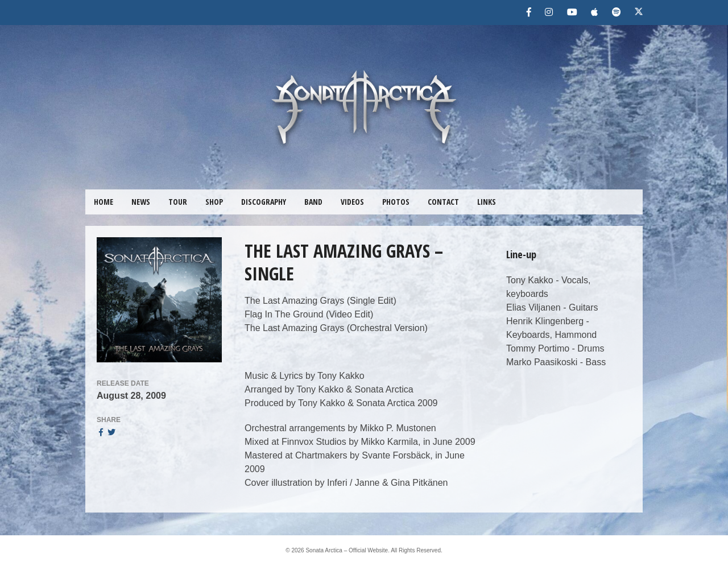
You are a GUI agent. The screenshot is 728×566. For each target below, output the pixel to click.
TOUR (178, 202)
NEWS (141, 202)
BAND (313, 202)
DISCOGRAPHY (264, 202)
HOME (104, 202)
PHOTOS (396, 202)
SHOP (214, 202)
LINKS (487, 202)
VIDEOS (352, 202)
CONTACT (443, 202)
